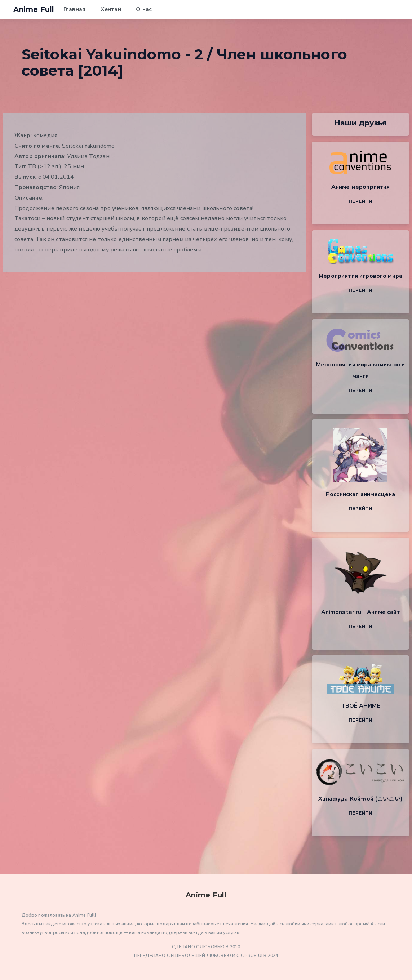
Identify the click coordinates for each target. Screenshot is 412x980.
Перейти (360, 201)
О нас (144, 9)
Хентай (111, 9)
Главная (74, 9)
